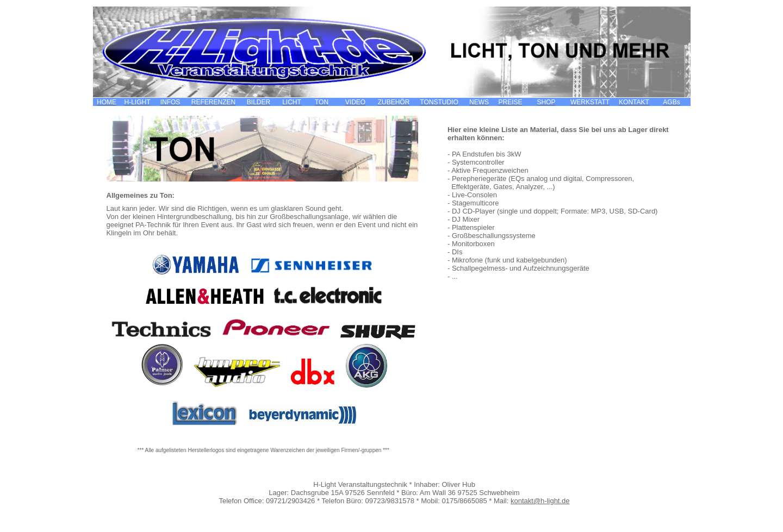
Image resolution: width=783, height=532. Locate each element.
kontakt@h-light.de (540, 501)
